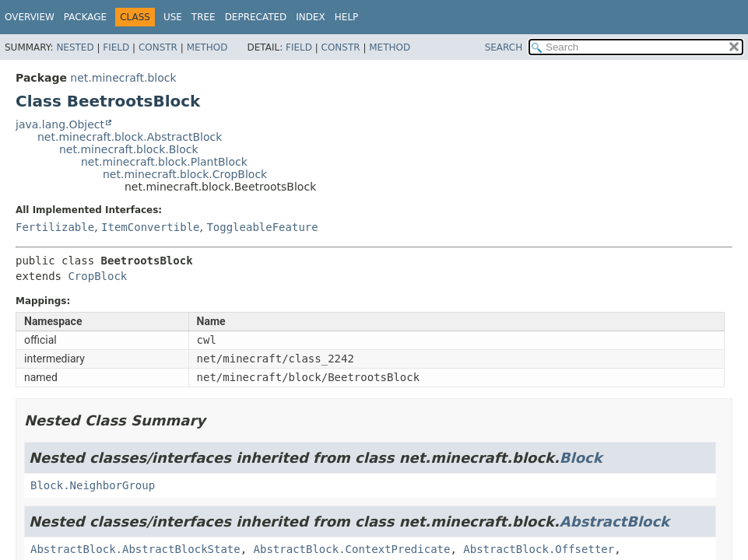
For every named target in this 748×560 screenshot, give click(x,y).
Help (347, 17)
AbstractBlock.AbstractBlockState (135, 549)
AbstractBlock (615, 521)
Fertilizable (55, 227)
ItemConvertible (150, 227)
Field (116, 47)
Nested (75, 47)
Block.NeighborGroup (93, 485)
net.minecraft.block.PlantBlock (164, 162)
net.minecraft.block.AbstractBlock (130, 137)
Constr (158, 47)
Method (207, 47)
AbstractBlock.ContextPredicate (352, 549)
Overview (30, 17)
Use (173, 17)
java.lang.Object (60, 124)
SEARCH (504, 47)
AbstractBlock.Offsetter (539, 549)
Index (311, 17)
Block (581, 458)
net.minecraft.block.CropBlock (185, 174)
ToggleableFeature (262, 227)
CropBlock (97, 276)
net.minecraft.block (123, 78)
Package (85, 17)
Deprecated (256, 17)
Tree (204, 17)
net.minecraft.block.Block (129, 149)
